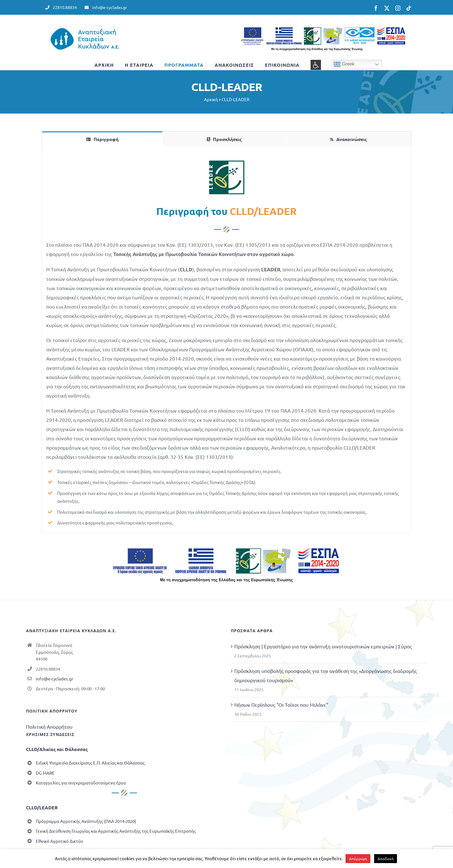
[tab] (102, 139)
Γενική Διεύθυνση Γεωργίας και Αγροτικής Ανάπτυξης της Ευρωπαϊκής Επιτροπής (116, 831)
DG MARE (45, 773)
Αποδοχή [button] (386, 859)
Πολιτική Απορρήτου (49, 727)
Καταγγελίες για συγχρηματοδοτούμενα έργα (81, 783)
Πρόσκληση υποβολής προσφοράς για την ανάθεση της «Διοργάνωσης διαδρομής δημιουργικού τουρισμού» (326, 675)
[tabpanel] (226, 340)
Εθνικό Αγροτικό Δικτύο (60, 841)
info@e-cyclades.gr (55, 679)
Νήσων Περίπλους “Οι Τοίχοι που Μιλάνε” (281, 705)
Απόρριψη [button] (358, 859)
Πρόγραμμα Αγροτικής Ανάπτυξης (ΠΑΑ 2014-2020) (86, 821)
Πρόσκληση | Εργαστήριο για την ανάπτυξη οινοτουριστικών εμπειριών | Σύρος (323, 646)
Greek (344, 64)
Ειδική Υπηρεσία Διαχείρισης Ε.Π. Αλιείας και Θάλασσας (90, 763)
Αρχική (211, 99)
